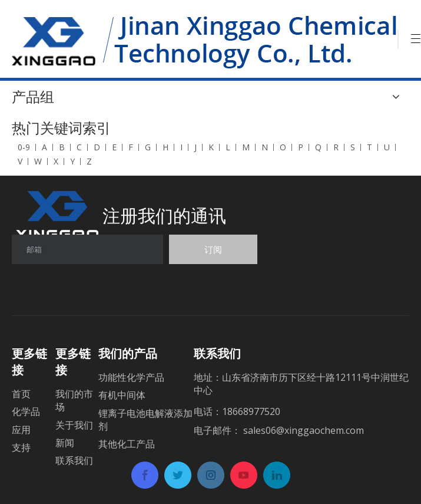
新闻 (65, 443)
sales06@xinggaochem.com (304, 430)
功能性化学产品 (131, 377)
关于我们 (74, 425)
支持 (21, 447)
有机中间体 (122, 395)
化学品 (26, 411)
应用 (21, 430)
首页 (21, 394)
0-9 (24, 147)
